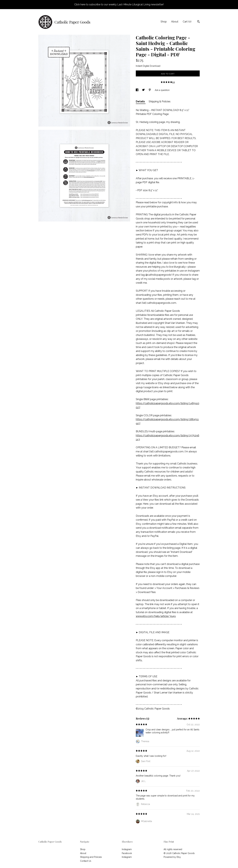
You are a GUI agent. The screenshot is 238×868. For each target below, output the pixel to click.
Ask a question (162, 90)
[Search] (199, 22)
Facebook (127, 853)
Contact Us (86, 861)
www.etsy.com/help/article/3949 (156, 616)
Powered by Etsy (172, 857)
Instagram (127, 849)
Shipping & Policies (160, 101)
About (175, 22)
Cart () (187, 22)
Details (141, 101)
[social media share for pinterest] (150, 90)
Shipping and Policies (91, 857)
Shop (164, 22)
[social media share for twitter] (144, 90)
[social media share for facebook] (137, 90)
